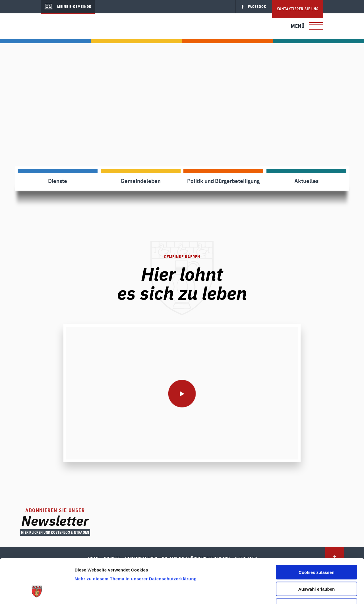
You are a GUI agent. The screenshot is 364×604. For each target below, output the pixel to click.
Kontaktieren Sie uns (298, 9)
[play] (182, 393)
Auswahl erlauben (317, 551)
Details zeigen (302, 593)
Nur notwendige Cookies (317, 568)
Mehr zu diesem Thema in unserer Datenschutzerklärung (136, 541)
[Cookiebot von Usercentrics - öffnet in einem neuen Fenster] (37, 593)
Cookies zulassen (317, 534)
